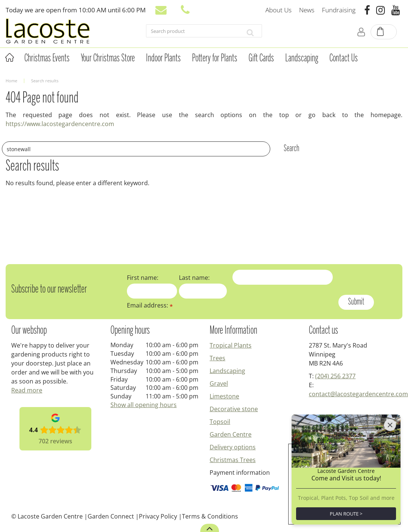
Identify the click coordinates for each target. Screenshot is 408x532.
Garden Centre (231, 434)
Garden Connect (111, 516)
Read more (27, 390)
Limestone (224, 396)
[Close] (390, 425)
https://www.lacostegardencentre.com (60, 124)
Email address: (150, 305)
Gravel (219, 383)
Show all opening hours (144, 405)
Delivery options (233, 447)
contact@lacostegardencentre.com (358, 394)
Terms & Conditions (210, 516)
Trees (217, 358)
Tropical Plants (231, 345)
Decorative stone (234, 409)
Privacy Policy (158, 516)
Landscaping (227, 371)
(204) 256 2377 (335, 376)
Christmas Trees (233, 460)
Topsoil (220, 422)
